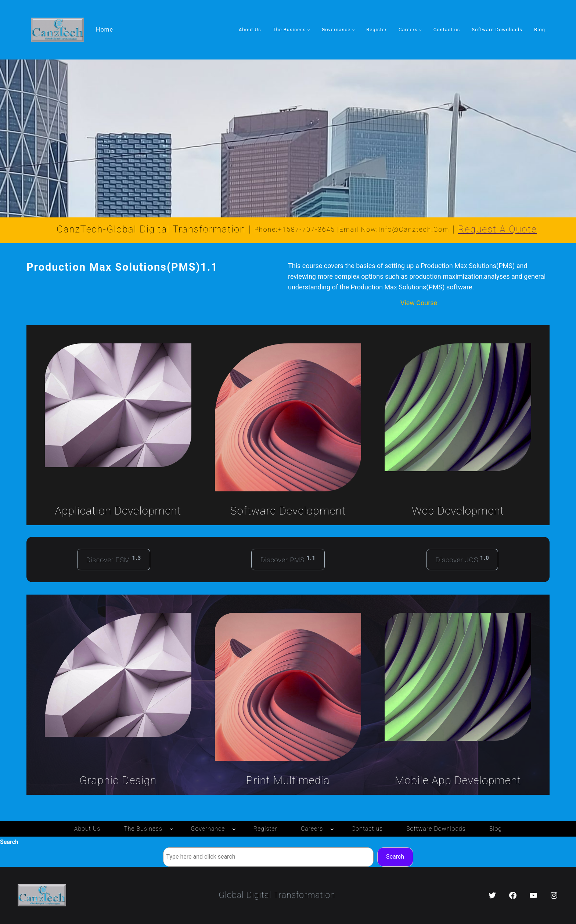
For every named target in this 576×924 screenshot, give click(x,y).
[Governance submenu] (353, 30)
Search (9, 842)
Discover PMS (288, 559)
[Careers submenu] (420, 30)
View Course (419, 303)
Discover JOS (462, 559)
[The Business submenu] (309, 30)
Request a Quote (498, 229)
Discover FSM (114, 559)
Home (105, 30)
